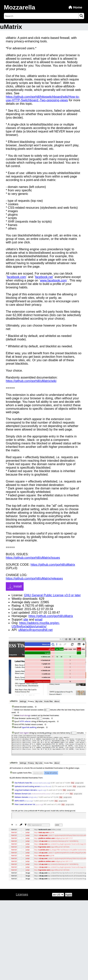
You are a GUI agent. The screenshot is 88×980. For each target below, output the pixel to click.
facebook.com (16, 277)
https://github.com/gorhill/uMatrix (53, 565)
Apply (69, 895)
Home (75, 7)
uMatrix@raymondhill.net (35, 630)
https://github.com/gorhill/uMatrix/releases (34, 578)
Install (15, 586)
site (26, 619)
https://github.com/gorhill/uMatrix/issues (33, 558)
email (39, 619)
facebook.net (44, 277)
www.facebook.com (53, 280)
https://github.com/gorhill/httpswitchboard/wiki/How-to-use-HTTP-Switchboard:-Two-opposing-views (43, 98)
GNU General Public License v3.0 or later (52, 595)
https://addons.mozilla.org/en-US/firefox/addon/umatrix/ (36, 625)
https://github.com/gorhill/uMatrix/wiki (31, 381)
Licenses (22, 894)
